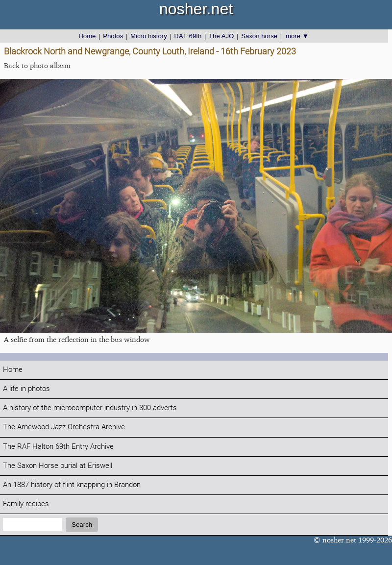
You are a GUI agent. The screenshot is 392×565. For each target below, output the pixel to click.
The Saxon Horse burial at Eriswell (58, 466)
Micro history (149, 36)
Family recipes (26, 504)
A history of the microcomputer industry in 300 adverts (90, 408)
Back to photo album (37, 65)
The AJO (221, 36)
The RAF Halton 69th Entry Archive (58, 447)
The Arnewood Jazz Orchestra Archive (64, 427)
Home (87, 36)
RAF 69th (188, 36)
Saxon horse (259, 36)
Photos (113, 36)
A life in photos (26, 389)
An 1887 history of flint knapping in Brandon (72, 485)
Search (82, 525)
